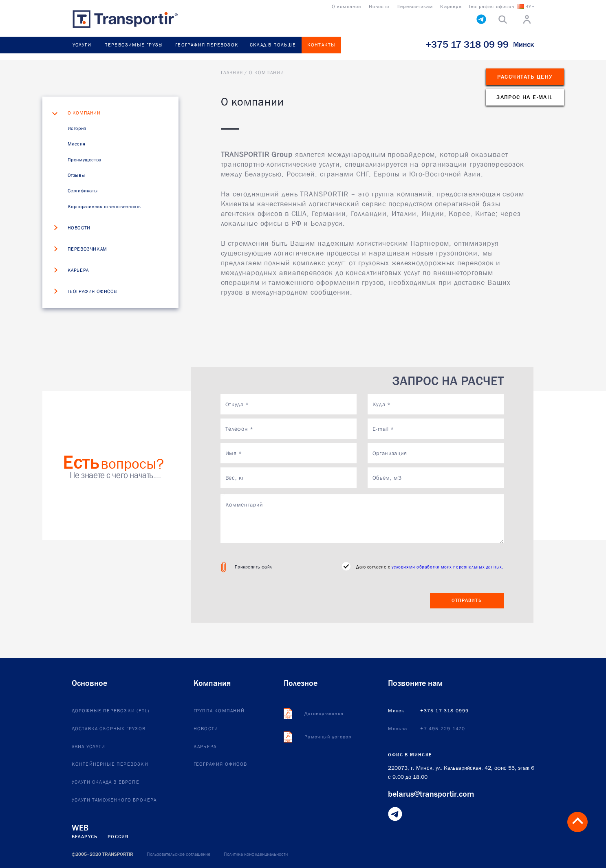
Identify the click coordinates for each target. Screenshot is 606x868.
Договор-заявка (324, 714)
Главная (232, 73)
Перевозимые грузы (134, 45)
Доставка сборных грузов (109, 729)
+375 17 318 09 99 (467, 44)
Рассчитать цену (525, 77)
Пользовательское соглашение (178, 854)
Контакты (322, 45)
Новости (79, 228)
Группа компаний (219, 711)
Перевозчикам (87, 249)
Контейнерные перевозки (110, 764)
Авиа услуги (88, 747)
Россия (118, 837)
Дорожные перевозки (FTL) (111, 711)
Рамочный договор (328, 737)
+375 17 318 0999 (444, 711)
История (77, 128)
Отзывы (76, 175)
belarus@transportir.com (431, 794)
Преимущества (85, 160)
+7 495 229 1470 (443, 729)
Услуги (82, 45)
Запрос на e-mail (524, 97)
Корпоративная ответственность (104, 207)
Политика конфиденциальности (256, 854)
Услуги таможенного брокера (114, 800)
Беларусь (85, 837)
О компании (84, 113)
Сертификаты (83, 191)
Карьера (78, 271)
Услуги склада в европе (106, 782)
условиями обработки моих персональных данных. (448, 567)
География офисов (93, 292)
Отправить (467, 600)
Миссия (77, 144)
